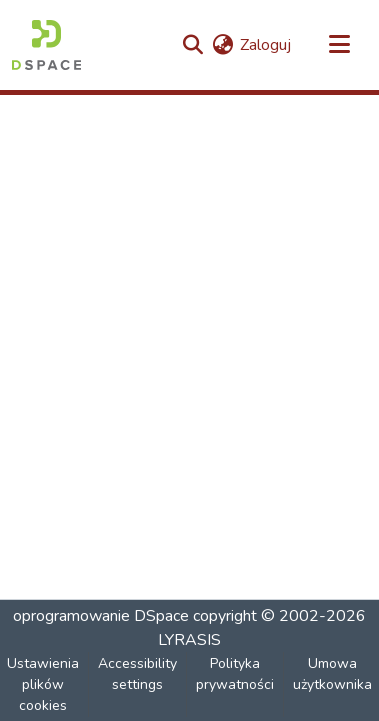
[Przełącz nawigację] (339, 45)
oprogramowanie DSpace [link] (101, 616)
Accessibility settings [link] (137, 674)
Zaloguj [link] (265, 45)
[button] (46, 45)
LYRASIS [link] (189, 640)
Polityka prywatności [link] (235, 674)
